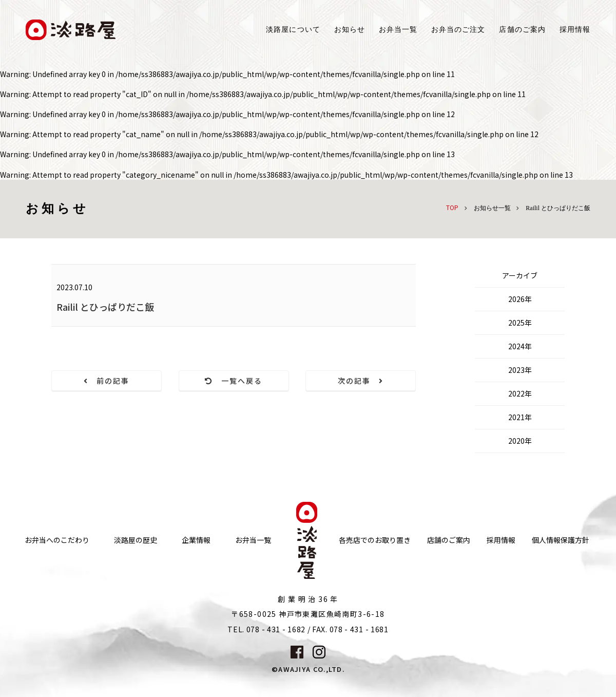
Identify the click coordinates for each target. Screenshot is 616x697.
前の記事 (107, 381)
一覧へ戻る (234, 381)
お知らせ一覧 (492, 208)
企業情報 (196, 540)
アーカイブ (520, 275)
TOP (452, 207)
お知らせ (350, 30)
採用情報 (575, 30)
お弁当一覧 (398, 30)
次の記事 (361, 381)
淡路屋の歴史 (136, 540)
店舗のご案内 (449, 540)
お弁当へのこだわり (57, 540)
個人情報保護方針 (561, 540)
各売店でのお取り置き (375, 540)
